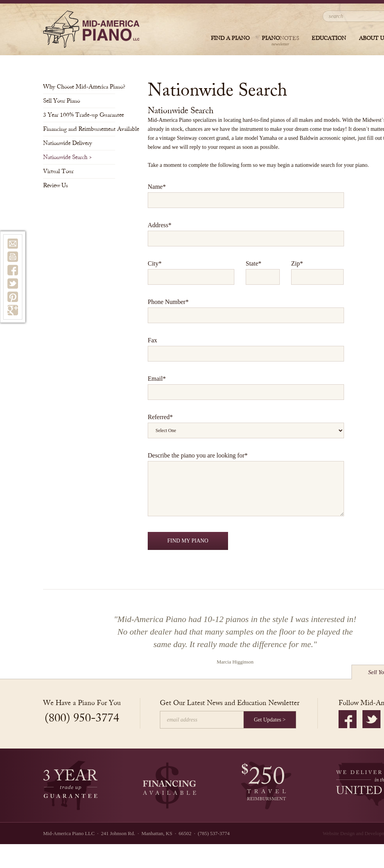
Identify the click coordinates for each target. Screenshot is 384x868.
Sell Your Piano (64, 101)
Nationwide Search (68, 157)
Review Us (58, 185)
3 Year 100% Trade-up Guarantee (79, 115)
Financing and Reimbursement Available (79, 129)
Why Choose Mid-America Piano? (79, 87)
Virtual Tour (61, 171)
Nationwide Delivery (70, 143)
